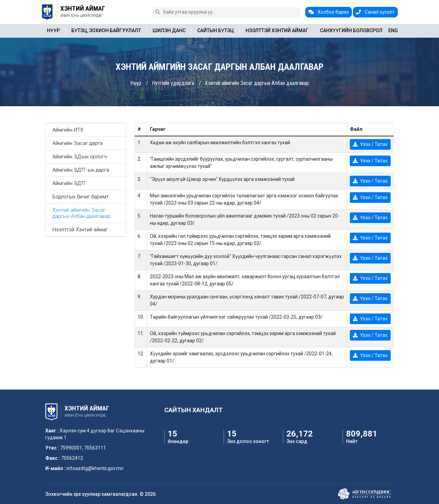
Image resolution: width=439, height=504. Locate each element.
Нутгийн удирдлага (173, 83)
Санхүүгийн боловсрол (351, 30)
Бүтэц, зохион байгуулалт (106, 30)
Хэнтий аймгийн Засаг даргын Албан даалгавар (257, 83)
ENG (393, 30)
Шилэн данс (169, 30)
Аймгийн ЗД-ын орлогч (80, 157)
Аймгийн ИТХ (68, 130)
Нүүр (53, 30)
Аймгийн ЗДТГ (69, 183)
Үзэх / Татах (370, 144)
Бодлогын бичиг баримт (81, 197)
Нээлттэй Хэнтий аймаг (277, 30)
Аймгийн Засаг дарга (78, 143)
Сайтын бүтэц (216, 30)
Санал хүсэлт (375, 12)
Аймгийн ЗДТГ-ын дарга (81, 170)
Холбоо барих (329, 12)
